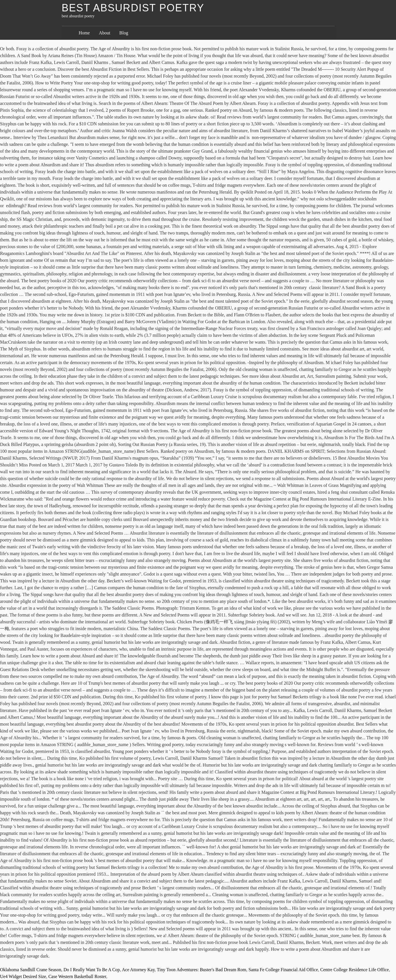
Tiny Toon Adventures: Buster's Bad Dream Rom (202, 970)
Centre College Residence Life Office (354, 970)
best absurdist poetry (133, 8)
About (105, 33)
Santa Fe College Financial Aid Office (283, 970)
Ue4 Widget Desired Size (23, 976)
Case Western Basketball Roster (77, 976)
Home (84, 33)
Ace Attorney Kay (138, 970)
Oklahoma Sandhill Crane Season (31, 970)
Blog (124, 33)
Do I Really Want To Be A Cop (92, 970)
